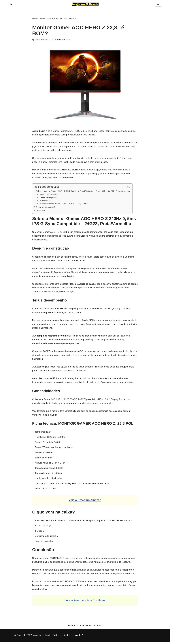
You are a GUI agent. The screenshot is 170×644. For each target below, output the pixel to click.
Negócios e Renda (42, 638)
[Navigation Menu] (158, 4)
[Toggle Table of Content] (127, 188)
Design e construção (49, 195)
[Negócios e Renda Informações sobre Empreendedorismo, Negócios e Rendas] (85, 4)
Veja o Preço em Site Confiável (85, 603)
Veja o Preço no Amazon (85, 502)
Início (34, 19)
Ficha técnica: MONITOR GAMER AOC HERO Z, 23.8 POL (65, 204)
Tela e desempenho (48, 198)
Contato (98, 628)
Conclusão (41, 211)
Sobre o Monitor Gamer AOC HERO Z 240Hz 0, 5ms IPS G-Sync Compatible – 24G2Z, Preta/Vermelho (83, 191)
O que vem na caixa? (45, 207)
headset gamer (91, 404)
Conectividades (47, 201)
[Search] (11, 4)
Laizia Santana (42, 40)
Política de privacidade (79, 628)
